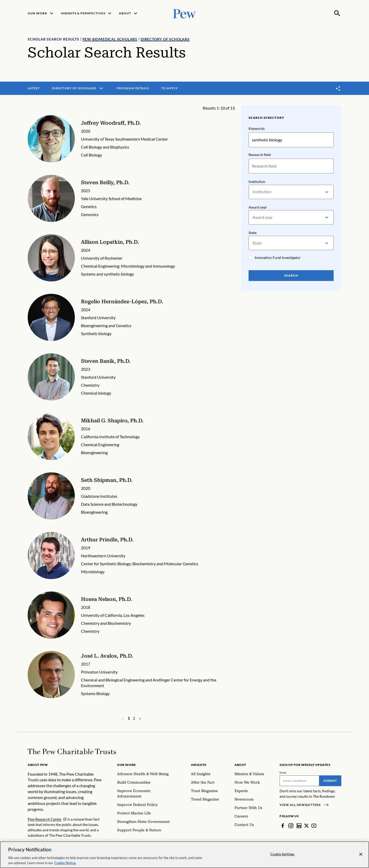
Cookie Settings (282, 859)
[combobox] (253, 192)
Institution (257, 182)
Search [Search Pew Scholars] (291, 275)
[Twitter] (306, 826)
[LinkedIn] (299, 826)
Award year (258, 207)
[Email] (299, 781)
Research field (260, 155)
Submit (330, 781)
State (253, 233)
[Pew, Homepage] (184, 13)
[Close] (361, 859)
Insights (199, 765)
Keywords (257, 128)
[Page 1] (129, 718)
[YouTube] (314, 826)
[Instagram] (291, 826)
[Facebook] (283, 826)
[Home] (72, 752)
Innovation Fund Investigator (278, 257)
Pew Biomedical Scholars (110, 39)
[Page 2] (134, 718)
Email (283, 773)
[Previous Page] (140, 718)
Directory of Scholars (165, 39)
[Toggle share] (338, 88)
